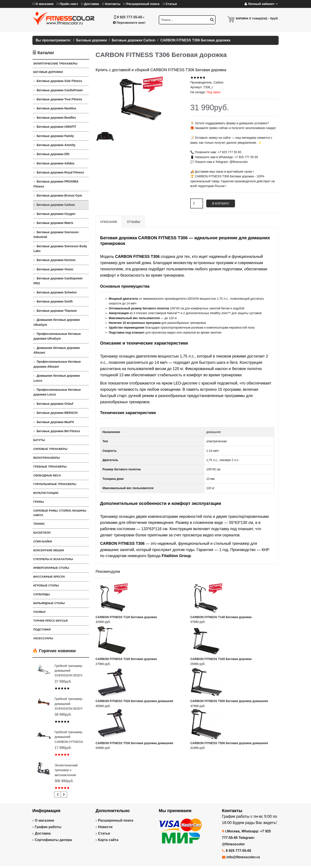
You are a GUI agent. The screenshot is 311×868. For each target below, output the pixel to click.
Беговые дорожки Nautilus (56, 108)
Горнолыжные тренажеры (55, 484)
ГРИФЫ (39, 502)
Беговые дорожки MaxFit (55, 422)
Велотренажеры (47, 458)
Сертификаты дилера (53, 840)
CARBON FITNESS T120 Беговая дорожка (126, 617)
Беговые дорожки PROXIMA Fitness (56, 184)
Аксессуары (43, 638)
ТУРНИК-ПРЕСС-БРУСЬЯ (50, 621)
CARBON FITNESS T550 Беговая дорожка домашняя (229, 743)
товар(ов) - (264, 18)
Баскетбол (42, 533)
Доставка (43, 833)
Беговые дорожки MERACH (57, 413)
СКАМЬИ (39, 612)
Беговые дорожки (48, 72)
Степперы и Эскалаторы (53, 559)
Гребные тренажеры (50, 467)
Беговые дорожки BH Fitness (58, 431)
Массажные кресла (49, 577)
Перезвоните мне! (129, 23)
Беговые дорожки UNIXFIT (56, 127)
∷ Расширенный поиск (141, 4)
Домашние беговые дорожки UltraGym (57, 322)
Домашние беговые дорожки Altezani (57, 350)
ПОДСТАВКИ (42, 629)
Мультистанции (46, 493)
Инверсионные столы (51, 568)
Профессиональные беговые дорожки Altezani (57, 364)
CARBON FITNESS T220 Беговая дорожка (126, 659)
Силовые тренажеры (50, 449)
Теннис (39, 524)
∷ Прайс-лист (67, 4)
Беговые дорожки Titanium (57, 311)
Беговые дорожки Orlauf (55, 404)
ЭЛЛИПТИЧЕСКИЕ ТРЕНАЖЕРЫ (55, 64)
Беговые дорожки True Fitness (60, 99)
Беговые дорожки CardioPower (60, 90)
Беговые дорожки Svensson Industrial (56, 235)
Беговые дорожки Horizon (56, 260)
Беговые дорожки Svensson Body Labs (60, 249)
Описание (109, 222)
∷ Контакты (111, 4)
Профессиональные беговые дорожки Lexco (57, 392)
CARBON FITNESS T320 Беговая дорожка (221, 659)
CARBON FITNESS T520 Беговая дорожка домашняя (134, 701)
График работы (48, 827)
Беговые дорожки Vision (55, 269)
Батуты (39, 440)
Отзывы (133, 222)
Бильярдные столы (49, 603)
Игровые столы (46, 585)
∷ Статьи (170, 4)
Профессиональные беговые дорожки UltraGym (57, 336)
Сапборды (42, 594)
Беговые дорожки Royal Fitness (60, 172)
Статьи (104, 833)
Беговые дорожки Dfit (53, 154)
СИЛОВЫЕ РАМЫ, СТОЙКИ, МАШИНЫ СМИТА (60, 513)
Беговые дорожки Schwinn (57, 292)
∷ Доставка (90, 4)
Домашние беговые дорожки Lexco (57, 378)
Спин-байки (43, 541)
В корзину (221, 203)
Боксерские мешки (49, 550)
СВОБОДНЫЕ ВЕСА (47, 475)
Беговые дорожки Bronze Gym (60, 195)
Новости (105, 827)
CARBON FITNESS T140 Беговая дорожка (221, 617)
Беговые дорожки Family (55, 136)
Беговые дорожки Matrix (55, 223)
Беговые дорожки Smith (55, 301)
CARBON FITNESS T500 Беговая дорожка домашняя (229, 701)
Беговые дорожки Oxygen (56, 214)
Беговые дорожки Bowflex (56, 118)
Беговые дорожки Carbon (56, 205)
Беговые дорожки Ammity (56, 145)
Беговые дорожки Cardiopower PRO (58, 281)
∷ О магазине (43, 4)
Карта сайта (108, 840)
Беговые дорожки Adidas (56, 163)
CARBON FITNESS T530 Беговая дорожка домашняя (134, 743)
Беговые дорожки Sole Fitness (60, 81)
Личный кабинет (261, 4)
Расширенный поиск (116, 820)
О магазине (44, 820)
